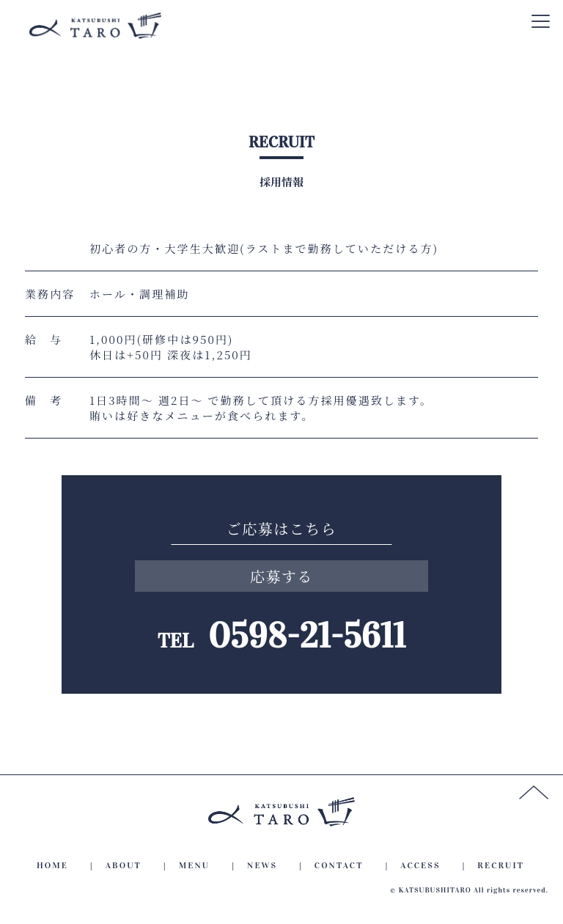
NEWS (262, 865)
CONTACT (339, 865)
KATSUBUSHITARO (435, 890)
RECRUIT (501, 865)
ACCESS (420, 865)
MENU (195, 865)
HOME (52, 865)
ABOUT (124, 865)
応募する (281, 576)
